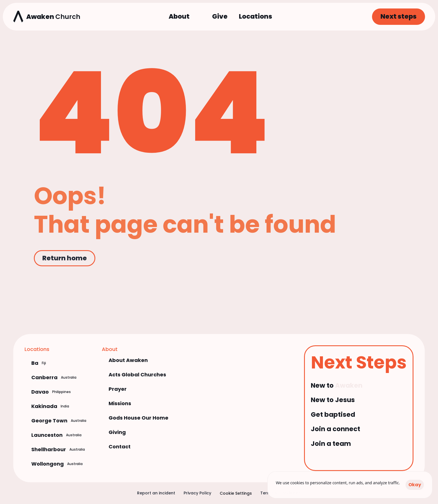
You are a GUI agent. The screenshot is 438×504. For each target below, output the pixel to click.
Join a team (331, 444)
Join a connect (335, 429)
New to (323, 385)
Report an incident (156, 493)
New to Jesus (333, 400)
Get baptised (333, 414)
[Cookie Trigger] (236, 493)
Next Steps (359, 362)
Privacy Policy (197, 493)
